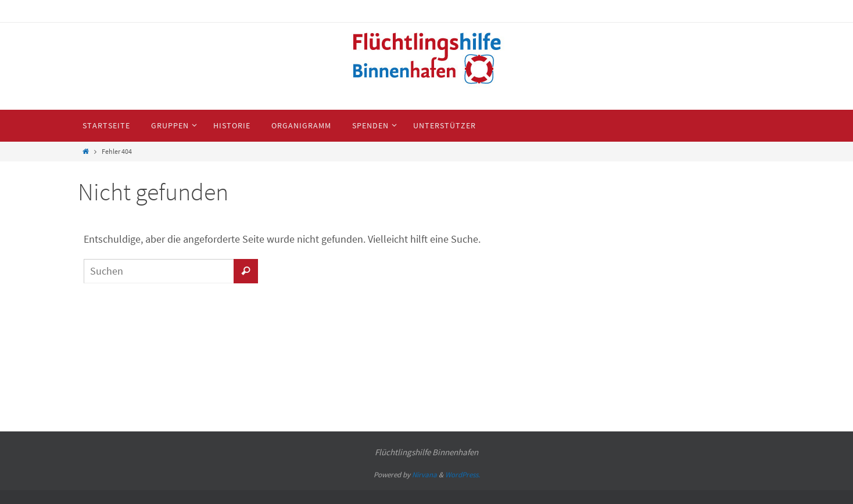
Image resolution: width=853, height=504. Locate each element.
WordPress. (463, 475)
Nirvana (424, 475)
